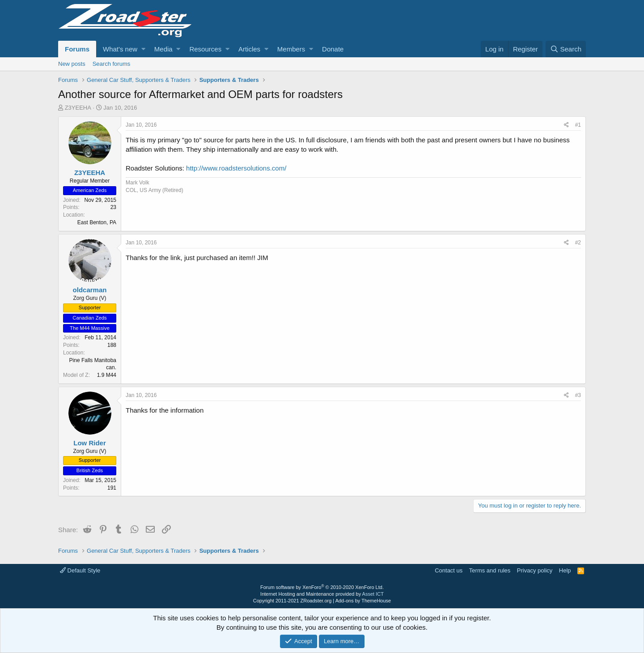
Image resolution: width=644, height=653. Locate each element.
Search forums (112, 64)
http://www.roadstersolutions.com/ (236, 168)
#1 (578, 125)
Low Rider (90, 443)
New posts (72, 64)
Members (291, 49)
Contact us (449, 570)
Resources (205, 49)
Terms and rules (490, 570)
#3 (578, 395)
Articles (249, 49)
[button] (143, 49)
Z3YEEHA (78, 108)
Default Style (80, 570)
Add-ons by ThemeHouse (363, 601)
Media (163, 49)
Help (565, 570)
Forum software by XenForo (322, 587)
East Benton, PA (97, 222)
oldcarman (90, 290)
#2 (578, 243)
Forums (77, 49)
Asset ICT (373, 594)
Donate (333, 49)
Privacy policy (535, 570)
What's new (120, 49)
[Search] (566, 49)
